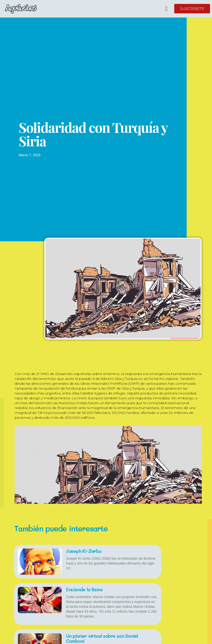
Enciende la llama (85, 589)
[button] (167, 9)
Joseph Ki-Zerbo (85, 551)
